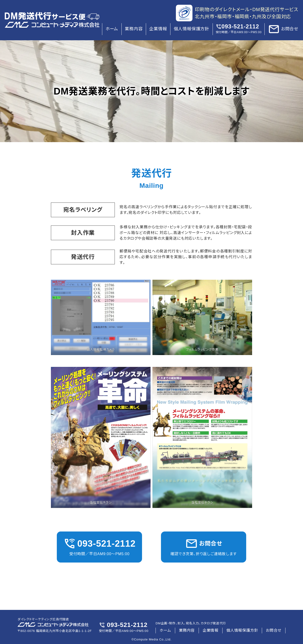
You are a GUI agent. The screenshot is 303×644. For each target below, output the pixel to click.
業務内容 (134, 29)
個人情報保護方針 (192, 29)
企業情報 (158, 29)
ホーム (112, 29)
